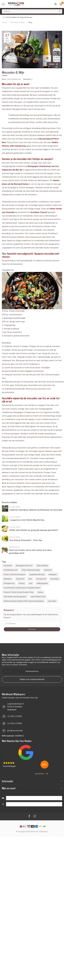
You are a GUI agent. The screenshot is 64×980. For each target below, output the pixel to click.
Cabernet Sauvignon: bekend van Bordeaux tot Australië (36, 510)
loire (30, 579)
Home (4, 22)
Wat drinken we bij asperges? (15, 597)
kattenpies (8, 579)
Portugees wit (9, 583)
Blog (30, 22)
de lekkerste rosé (11, 570)
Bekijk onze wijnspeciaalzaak (32, 679)
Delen (53, 64)
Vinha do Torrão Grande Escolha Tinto (19, 592)
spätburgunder (42, 583)
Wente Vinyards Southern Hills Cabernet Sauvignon (24, 601)
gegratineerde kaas (37, 574)
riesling (22, 583)
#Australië (8, 566)
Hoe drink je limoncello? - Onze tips (26, 540)
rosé (30, 583)
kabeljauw (53, 574)
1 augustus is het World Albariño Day (27, 520)
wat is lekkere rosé (38, 597)
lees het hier (41, 774)
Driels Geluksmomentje (31, 570)
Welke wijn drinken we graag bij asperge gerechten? (34, 530)
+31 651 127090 (14, 716)
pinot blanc (55, 579)
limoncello (20, 579)
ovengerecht (41, 579)
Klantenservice (32, 671)
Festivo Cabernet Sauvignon (15, 574)
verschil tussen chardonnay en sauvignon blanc (22, 588)
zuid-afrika (52, 601)
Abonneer (32, 629)
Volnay (40, 592)
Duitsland (48, 570)
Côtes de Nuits (42, 566)
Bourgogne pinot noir (24, 566)
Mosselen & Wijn (18, 22)
